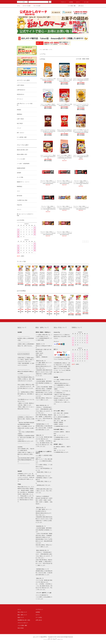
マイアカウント (39, 609)
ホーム (19, 6)
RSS (19, 628)
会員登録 (70, 2)
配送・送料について (22, 615)
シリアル (51, 50)
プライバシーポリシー (23, 623)
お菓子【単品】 (46, 50)
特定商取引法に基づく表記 (24, 620)
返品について (21, 617)
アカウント (63, 2)
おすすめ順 (79, 59)
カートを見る (39, 617)
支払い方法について (22, 612)
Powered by (53, 639)
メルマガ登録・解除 (71, 6)
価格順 (84, 59)
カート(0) (85, 2)
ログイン (77, 2)
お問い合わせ (80, 6)
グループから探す (36, 6)
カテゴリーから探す (26, 6)
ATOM (22, 628)
